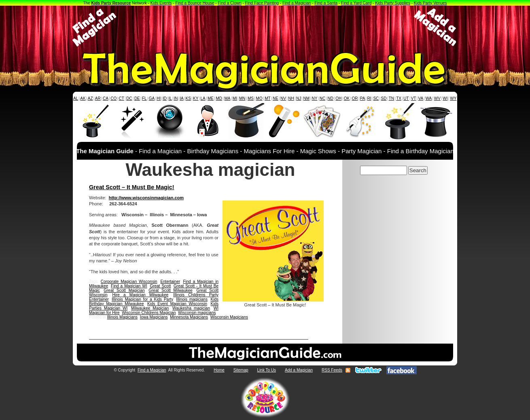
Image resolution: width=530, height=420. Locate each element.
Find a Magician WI (129, 286)
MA (228, 98)
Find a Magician (297, 3)
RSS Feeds (332, 370)
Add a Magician (299, 370)
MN (242, 98)
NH (291, 98)
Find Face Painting (262, 3)
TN (391, 98)
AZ (90, 98)
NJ (299, 98)
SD (384, 98)
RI (369, 98)
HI (159, 98)
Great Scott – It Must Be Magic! (132, 187)
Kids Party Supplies (393, 3)
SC (376, 98)
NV (283, 98)
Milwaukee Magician (150, 308)
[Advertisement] (265, 27)
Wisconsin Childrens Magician (149, 313)
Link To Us (267, 370)
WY (453, 98)
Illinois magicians (192, 299)
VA (421, 98)
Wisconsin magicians (197, 313)
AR (98, 98)
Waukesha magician (191, 308)
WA (429, 98)
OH (338, 98)
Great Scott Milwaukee (171, 290)
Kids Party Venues (430, 3)
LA (203, 98)
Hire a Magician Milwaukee (141, 295)
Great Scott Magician (124, 290)
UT (406, 98)
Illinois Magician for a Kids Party (142, 299)
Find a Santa (326, 3)
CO (113, 98)
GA (152, 98)
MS (251, 98)
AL (76, 98)
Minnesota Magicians (189, 317)
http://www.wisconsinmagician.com (146, 198)
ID (165, 98)
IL (170, 98)
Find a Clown (229, 3)
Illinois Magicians (122, 317)
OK (347, 98)
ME (211, 98)
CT (122, 98)
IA (181, 98)
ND (331, 98)
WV (437, 98)
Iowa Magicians (154, 317)
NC (322, 98)
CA (106, 98)
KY (196, 98)
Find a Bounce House (195, 3)
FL (144, 98)
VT (414, 98)
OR (355, 98)
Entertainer (170, 282)
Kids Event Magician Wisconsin (177, 304)
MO (259, 98)
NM (307, 98)
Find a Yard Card (356, 3)
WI (445, 98)
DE (137, 98)
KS (188, 98)
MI (235, 98)
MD (219, 98)
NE (276, 98)
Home (219, 370)
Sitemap (241, 370)
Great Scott (160, 286)
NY (314, 98)
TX (399, 98)
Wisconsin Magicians (229, 317)
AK (83, 98)
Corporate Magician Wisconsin (129, 282)
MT (267, 98)
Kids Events (161, 3)
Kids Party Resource (111, 3)
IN (176, 98)
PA (363, 98)
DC (129, 98)
